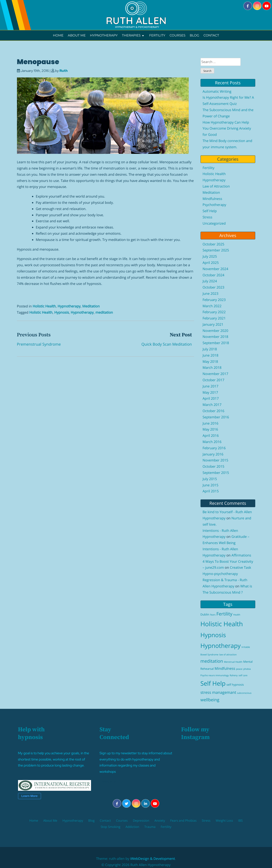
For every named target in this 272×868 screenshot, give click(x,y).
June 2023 (211, 293)
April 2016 (211, 436)
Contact (211, 35)
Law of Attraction (216, 186)
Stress (207, 217)
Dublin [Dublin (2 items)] (205, 614)
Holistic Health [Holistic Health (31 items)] (222, 624)
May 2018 (210, 361)
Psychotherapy (214, 205)
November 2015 (216, 460)
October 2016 (214, 411)
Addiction (132, 827)
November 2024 (216, 269)
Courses (178, 35)
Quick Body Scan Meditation (167, 344)
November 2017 (216, 374)
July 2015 (210, 479)
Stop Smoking (111, 827)
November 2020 (216, 331)
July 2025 (210, 256)
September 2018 (216, 343)
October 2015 (214, 466)
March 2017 (212, 405)
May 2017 (210, 392)
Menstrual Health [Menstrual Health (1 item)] (233, 662)
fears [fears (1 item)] (213, 615)
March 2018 (212, 367)
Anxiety (160, 821)
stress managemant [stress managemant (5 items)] (218, 693)
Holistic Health (44, 306)
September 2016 (216, 417)
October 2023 (214, 287)
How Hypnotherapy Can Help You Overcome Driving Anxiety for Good (227, 129)
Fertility (157, 35)
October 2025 (214, 244)
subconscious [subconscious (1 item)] (244, 693)
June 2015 (211, 485)
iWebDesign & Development (153, 859)
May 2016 (210, 429)
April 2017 (211, 398)
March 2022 (212, 306)
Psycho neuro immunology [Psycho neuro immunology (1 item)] (215, 676)
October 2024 (214, 275)
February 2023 (214, 300)
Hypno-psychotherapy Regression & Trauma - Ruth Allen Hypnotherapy (225, 580)
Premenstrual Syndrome (39, 344)
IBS (240, 821)
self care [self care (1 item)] (243, 676)
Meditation (91, 306)
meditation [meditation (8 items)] (212, 661)
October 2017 (214, 380)
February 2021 (214, 318)
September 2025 (216, 250)
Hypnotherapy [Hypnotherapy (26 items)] (221, 646)
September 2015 (216, 473)
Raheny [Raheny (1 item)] (234, 676)
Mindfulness (212, 199)
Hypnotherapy (104, 35)
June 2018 (211, 355)
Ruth (64, 71)
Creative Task (241, 567)
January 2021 (213, 324)
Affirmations (241, 555)
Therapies (133, 36)
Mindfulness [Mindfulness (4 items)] (225, 668)
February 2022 (214, 312)
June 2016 (211, 423)
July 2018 (210, 349)
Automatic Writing (217, 91)
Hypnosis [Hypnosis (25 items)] (213, 635)
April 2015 (211, 491)
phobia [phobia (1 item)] (247, 669)
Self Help (210, 211)
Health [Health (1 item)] (237, 615)
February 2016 (214, 448)
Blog (195, 35)
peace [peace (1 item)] (239, 669)
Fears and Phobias (183, 821)
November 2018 (216, 337)
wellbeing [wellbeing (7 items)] (210, 700)
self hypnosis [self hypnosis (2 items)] (235, 685)
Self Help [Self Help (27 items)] (213, 684)
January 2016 (213, 454)
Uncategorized (214, 223)
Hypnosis (62, 312)
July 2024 (210, 281)
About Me (77, 35)
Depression (141, 821)
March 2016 (212, 442)
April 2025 (211, 263)
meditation (104, 312)
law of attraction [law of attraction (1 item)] (228, 655)
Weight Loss (224, 821)
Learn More (30, 796)
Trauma (150, 827)
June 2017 (211, 386)
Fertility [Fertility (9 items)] (224, 614)
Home (58, 35)
